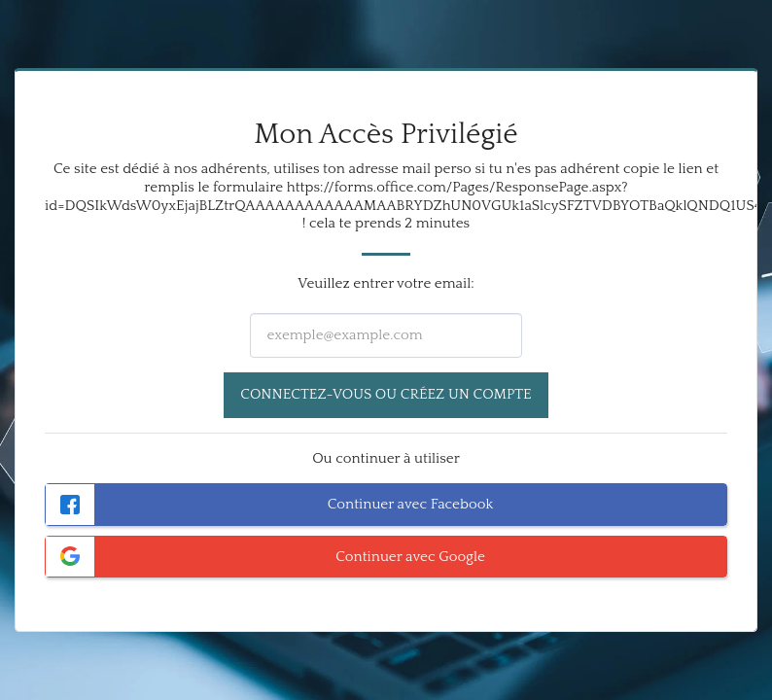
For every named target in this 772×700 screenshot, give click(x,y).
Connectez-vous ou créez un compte (386, 394)
